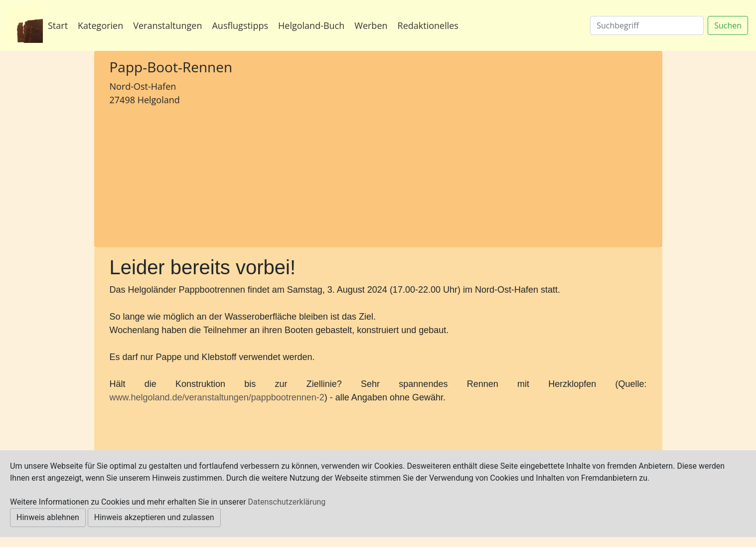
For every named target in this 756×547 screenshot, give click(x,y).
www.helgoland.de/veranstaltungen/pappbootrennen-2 (217, 397)
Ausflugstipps (240, 25)
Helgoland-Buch (311, 25)
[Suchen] (647, 25)
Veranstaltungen (167, 25)
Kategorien (100, 25)
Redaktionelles (428, 25)
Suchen (728, 25)
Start (58, 25)
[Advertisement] (194, 175)
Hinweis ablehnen (48, 517)
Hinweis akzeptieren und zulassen (154, 517)
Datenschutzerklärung (287, 502)
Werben (371, 25)
